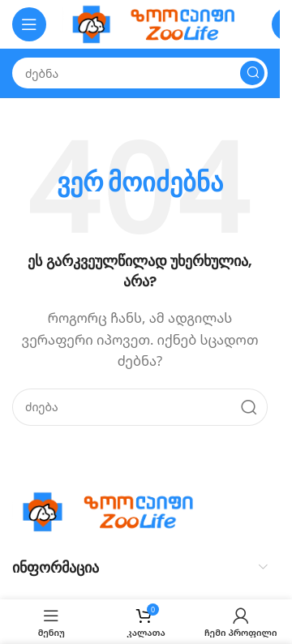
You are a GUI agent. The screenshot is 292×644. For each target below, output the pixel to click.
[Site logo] (159, 23)
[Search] (140, 73)
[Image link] (114, 510)
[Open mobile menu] (29, 24)
